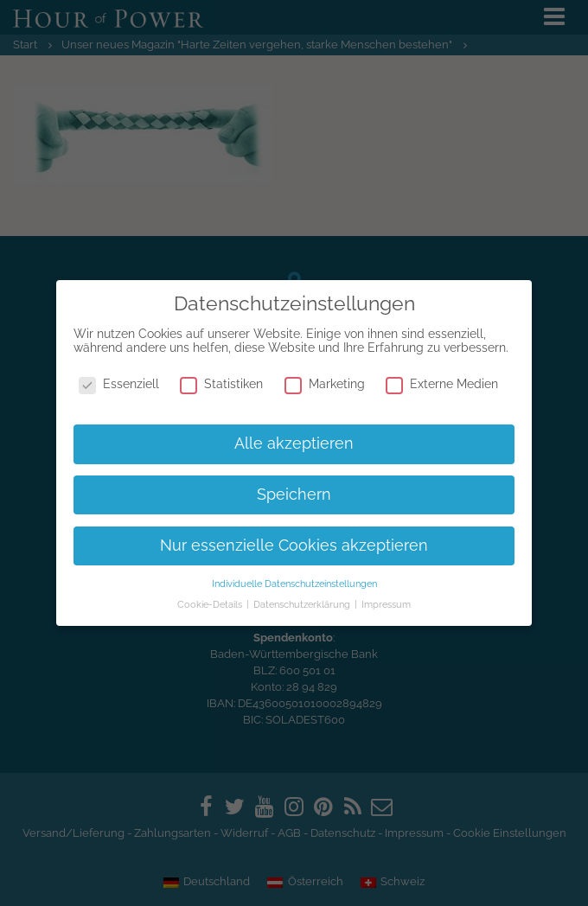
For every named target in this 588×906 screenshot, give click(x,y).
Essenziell (119, 384)
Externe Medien (442, 384)
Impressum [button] (386, 604)
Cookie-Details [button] (211, 604)
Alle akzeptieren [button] (294, 443)
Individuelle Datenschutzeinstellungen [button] (294, 584)
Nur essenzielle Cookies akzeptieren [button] (294, 546)
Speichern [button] (294, 494)
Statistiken (221, 384)
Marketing (325, 384)
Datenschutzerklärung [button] (303, 604)
